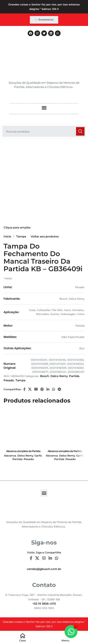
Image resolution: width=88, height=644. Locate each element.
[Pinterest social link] (42, 389)
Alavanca (10, 456)
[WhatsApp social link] (54, 389)
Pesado (9, 380)
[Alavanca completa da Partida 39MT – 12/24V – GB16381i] (65, 428)
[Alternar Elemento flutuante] (71, 632)
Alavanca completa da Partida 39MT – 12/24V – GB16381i (65, 453)
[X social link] (30, 389)
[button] (44, 108)
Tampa (21, 236)
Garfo (38, 456)
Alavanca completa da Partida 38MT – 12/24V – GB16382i (23, 453)
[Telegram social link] (59, 389)
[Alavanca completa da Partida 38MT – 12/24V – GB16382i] (23, 428)
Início (7, 236)
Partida (74, 376)
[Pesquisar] (44, 131)
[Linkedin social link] (48, 389)
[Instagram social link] (44, 559)
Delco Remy (59, 376)
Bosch (45, 376)
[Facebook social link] (24, 389)
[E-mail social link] (36, 389)
